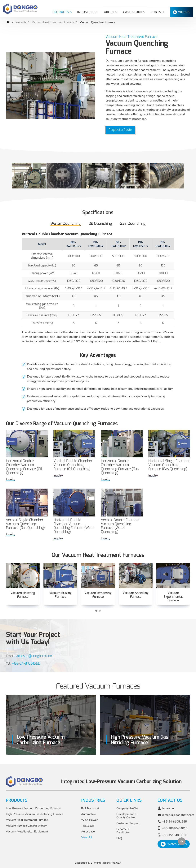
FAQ (119, 838)
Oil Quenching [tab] (100, 224)
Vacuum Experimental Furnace (173, 597)
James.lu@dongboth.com (34, 656)
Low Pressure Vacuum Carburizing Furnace (33, 808)
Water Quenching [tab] (66, 224)
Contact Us (170, 800)
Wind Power (89, 820)
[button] (96, 611)
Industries (93, 800)
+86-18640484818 (175, 828)
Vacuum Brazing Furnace (60, 595)
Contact (158, 12)
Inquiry (11, 479)
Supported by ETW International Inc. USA (98, 863)
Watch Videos (177, 844)
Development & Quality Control (126, 816)
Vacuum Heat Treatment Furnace (53, 22)
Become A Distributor (123, 831)
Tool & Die (88, 826)
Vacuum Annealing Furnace (136, 595)
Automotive (89, 814)
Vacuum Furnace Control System (27, 826)
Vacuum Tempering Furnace (98, 595)
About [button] (109, 12)
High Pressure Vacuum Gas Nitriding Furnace (35, 814)
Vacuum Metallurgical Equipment (27, 831)
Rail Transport (90, 808)
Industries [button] (86, 12)
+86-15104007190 (175, 835)
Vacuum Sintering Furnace (23, 595)
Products (21, 22)
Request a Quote (120, 130)
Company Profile (127, 808)
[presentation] (10, 591)
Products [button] (61, 12)
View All (87, 837)
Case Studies (134, 12)
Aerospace (88, 831)
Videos (184, 12)
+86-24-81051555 (26, 663)
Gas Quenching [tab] (133, 224)
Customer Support (128, 823)
